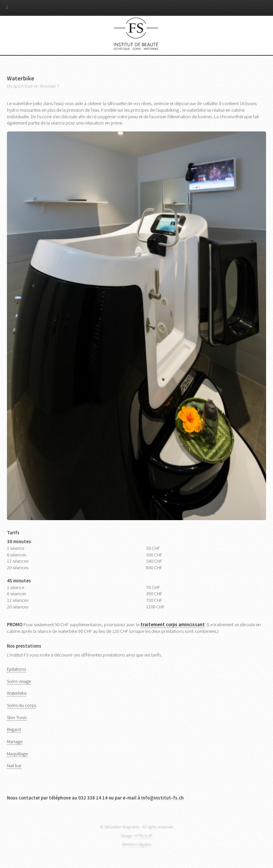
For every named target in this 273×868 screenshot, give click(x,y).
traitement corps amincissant (173, 625)
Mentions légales (136, 844)
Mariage (15, 742)
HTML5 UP (143, 836)
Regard (14, 729)
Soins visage (19, 681)
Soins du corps (22, 705)
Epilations (16, 669)
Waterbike (17, 693)
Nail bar (14, 766)
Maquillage (17, 754)
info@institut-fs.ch (162, 798)
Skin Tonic (17, 717)
